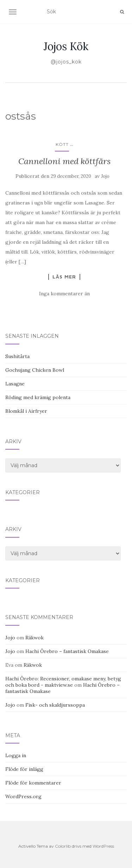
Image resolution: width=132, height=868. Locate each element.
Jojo (105, 176)
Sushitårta (17, 356)
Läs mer (64, 277)
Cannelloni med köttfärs (64, 161)
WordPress (103, 846)
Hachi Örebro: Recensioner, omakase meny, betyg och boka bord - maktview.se (63, 682)
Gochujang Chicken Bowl (35, 370)
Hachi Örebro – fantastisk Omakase (67, 651)
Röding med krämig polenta (38, 397)
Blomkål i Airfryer (26, 411)
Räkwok (34, 638)
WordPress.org (23, 796)
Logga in (16, 755)
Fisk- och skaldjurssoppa (55, 705)
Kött (62, 144)
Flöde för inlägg (24, 769)
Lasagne (15, 384)
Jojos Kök (66, 46)
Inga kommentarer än (64, 294)
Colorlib (63, 846)
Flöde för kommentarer (33, 783)
